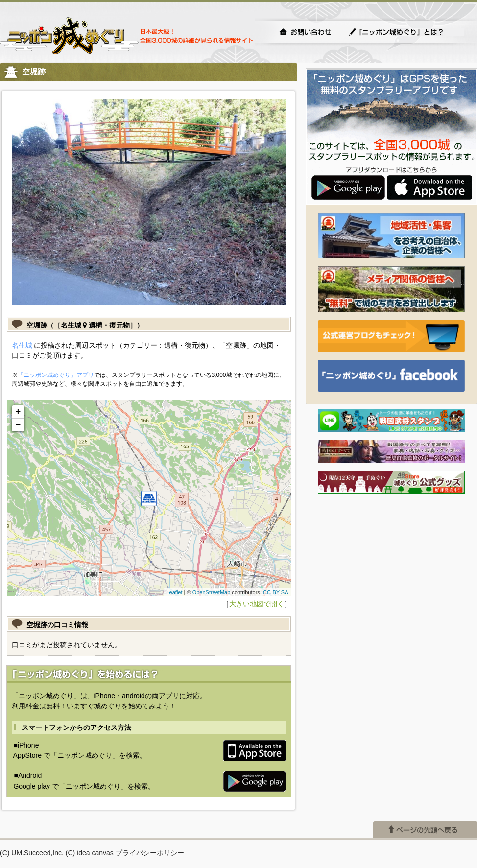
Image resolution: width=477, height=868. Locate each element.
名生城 (22, 345)
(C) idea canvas (90, 853)
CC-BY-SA (276, 592)
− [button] (18, 425)
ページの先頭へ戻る (425, 830)
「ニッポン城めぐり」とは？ (406, 32)
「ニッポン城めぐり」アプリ (56, 375)
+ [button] (18, 412)
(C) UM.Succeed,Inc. (32, 853)
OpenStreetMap (212, 592)
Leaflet (174, 592)
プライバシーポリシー (150, 853)
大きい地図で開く (257, 604)
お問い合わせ (305, 32)
